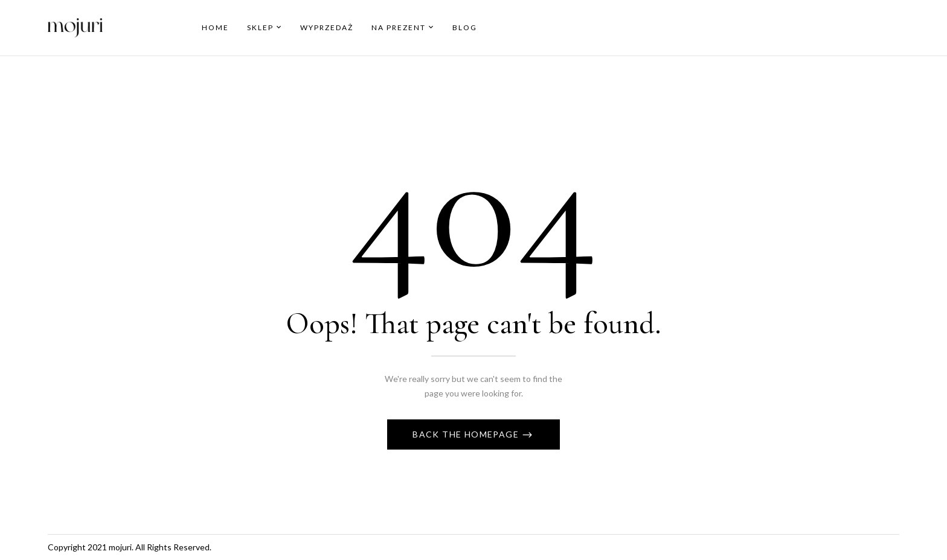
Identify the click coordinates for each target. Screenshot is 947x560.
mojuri (120, 547)
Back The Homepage (467, 434)
